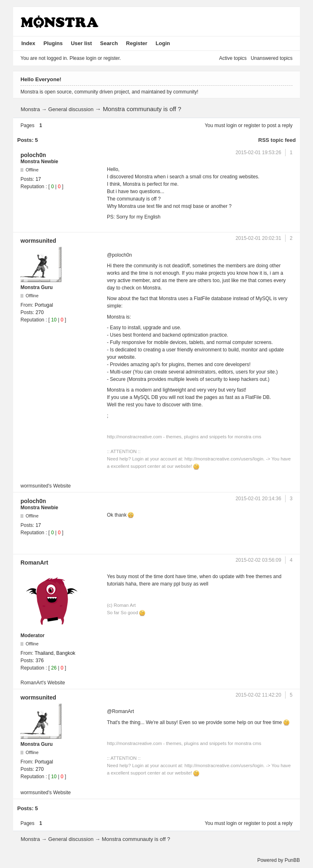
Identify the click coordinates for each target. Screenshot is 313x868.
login (232, 125)
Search (109, 43)
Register (137, 43)
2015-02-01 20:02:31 (258, 238)
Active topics (233, 58)
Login (163, 43)
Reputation (32, 187)
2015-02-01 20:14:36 (258, 499)
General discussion (71, 109)
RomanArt (34, 563)
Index (28, 43)
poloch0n (33, 155)
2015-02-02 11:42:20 (258, 695)
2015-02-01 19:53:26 (258, 153)
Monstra (30, 109)
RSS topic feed (277, 140)
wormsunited (38, 241)
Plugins (53, 43)
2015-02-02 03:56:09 (258, 560)
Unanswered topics (272, 58)
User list (81, 43)
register (252, 125)
